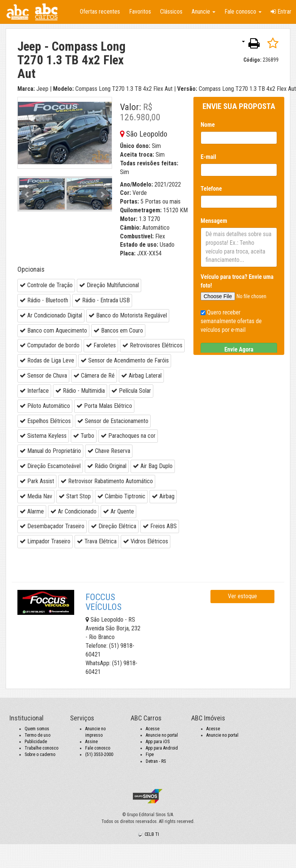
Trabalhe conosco (41, 748)
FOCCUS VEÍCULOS (104, 602)
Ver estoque (242, 596)
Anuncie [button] (203, 12)
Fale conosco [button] (243, 12)
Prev (27, 194)
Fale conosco (98, 748)
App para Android (162, 748)
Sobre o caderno (40, 754)
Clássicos (171, 12)
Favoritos (140, 12)
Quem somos (37, 729)
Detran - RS (156, 761)
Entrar (281, 12)
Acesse (153, 729)
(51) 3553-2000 (99, 754)
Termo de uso (37, 735)
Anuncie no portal (162, 735)
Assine (91, 742)
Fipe (150, 754)
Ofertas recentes (100, 12)
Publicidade (36, 742)
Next (102, 194)
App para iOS (158, 742)
